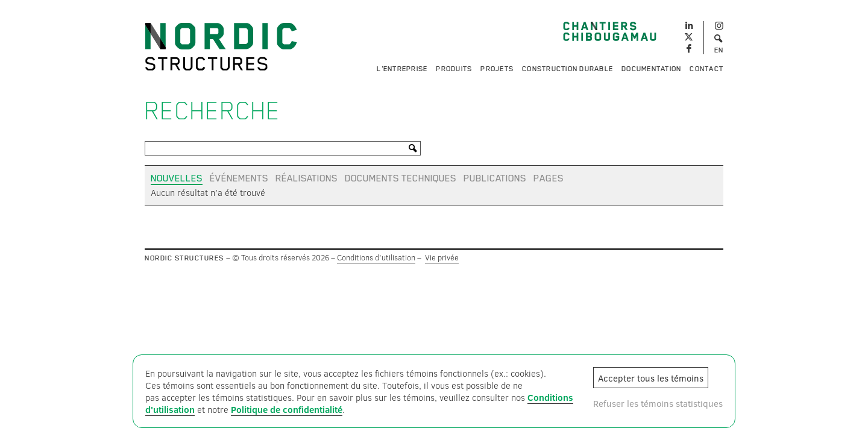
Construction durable (568, 69)
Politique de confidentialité (287, 409)
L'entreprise (402, 69)
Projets (497, 69)
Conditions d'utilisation (376, 257)
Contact (706, 69)
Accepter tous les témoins (651, 378)
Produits (454, 69)
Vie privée (442, 257)
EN (719, 50)
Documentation (651, 69)
